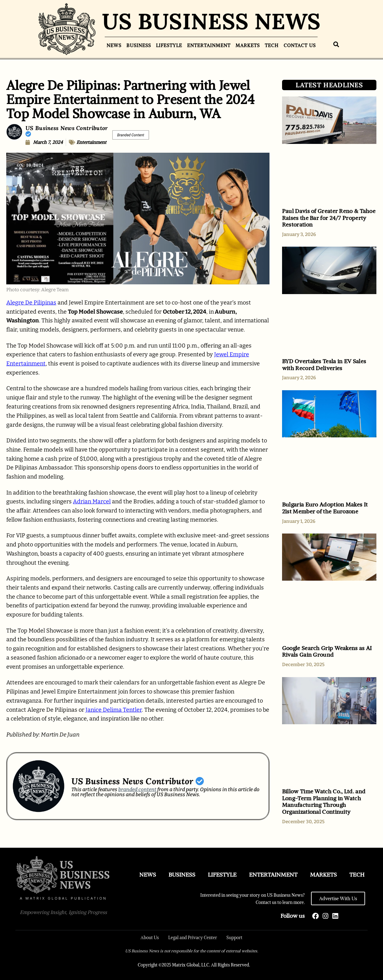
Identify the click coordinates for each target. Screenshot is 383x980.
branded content (137, 789)
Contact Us (300, 45)
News (114, 45)
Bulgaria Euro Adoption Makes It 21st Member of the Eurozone (325, 508)
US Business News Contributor (67, 131)
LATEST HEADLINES (329, 85)
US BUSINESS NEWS (211, 21)
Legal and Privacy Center (193, 938)
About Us (150, 938)
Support (234, 938)
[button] (336, 44)
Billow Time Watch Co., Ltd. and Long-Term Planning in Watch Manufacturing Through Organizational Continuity (324, 802)
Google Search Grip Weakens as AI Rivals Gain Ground (327, 652)
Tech (272, 45)
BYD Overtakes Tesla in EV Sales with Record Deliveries (324, 365)
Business (139, 45)
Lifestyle (169, 45)
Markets (248, 45)
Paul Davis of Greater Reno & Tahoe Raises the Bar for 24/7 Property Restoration (329, 218)
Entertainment (209, 45)
